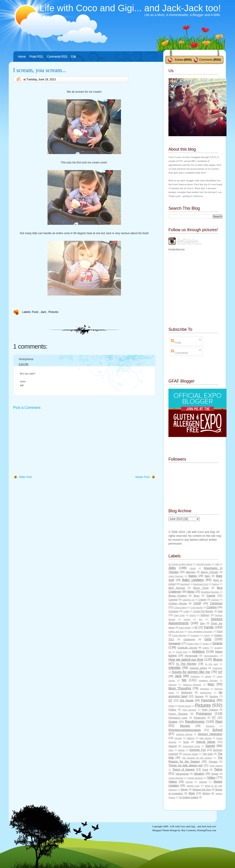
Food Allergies (179, 635)
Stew (171, 750)
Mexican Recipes (192, 685)
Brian (197, 596)
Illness (218, 659)
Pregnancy (204, 713)
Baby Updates (193, 580)
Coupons (173, 611)
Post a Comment (27, 408)
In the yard (211, 664)
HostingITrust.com (207, 830)
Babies (193, 576)
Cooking (212, 607)
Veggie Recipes (195, 778)
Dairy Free (179, 615)
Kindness (195, 676)
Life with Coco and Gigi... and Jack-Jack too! (130, 8)
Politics (172, 710)
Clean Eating (180, 607)
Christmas (216, 603)
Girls (208, 639)
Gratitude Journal (187, 648)
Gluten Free (193, 644)
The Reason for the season (197, 758)
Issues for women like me (191, 672)
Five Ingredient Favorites (200, 631)
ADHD (193, 568)
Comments (206, 60)
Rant (219, 722)
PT (214, 718)
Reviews (210, 726)
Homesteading (211, 656)
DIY (201, 619)
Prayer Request (178, 714)
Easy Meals (185, 628)
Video (211, 778)
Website (203, 782)
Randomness (195, 722)
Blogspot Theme (161, 830)
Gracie (218, 643)
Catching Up (188, 600)
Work (192, 793)
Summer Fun (197, 750)
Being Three (201, 588)
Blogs (191, 592)
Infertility (175, 668)
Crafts (186, 611)
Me (184, 680)
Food (35, 312)
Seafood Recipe (184, 734)
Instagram (217, 668)
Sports (210, 746)
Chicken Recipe (178, 603)
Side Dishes (205, 738)
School (217, 730)
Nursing (214, 696)
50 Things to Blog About (180, 564)
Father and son (176, 631)
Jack (44, 312)
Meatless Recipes (208, 680)
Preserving (200, 718)
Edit (73, 57)
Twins (218, 769)
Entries (179, 60)
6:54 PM (24, 364)
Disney (187, 619)
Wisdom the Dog (201, 789)
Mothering (187, 692)
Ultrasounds (182, 774)
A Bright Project (204, 564)
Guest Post (182, 652)
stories (181, 750)
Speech (173, 746)
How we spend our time (186, 659)
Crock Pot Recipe (203, 611)
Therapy (213, 762)
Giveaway (175, 643)
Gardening (189, 639)
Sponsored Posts (191, 746)
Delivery (205, 615)
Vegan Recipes (176, 778)
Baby (208, 576)
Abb (217, 564)
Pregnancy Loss (178, 718)
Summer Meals (190, 754)
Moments (205, 689)
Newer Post (143, 477)
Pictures (53, 312)
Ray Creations (189, 830)
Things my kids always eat (185, 765)
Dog (202, 623)
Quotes (173, 722)
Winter (184, 789)
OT (170, 700)
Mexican (173, 685)
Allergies (191, 572)
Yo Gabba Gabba (189, 797)
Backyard (185, 584)
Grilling (206, 648)
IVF (220, 672)
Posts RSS (36, 57)
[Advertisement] (48, 443)
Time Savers (216, 766)
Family (209, 627)
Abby (172, 568)
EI (196, 627)
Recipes (185, 726)
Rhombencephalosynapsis (185, 730)
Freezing (195, 635)
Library (208, 676)
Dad (220, 611)
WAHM (189, 782)
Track (205, 770)
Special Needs (206, 742)
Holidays (198, 651)
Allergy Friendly (209, 572)
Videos (173, 782)
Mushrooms (206, 693)
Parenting (208, 700)
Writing (206, 793)
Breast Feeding (178, 596)
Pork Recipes (189, 710)
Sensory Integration (210, 734)
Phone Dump (185, 706)
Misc (211, 684)
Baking (216, 584)
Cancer (211, 596)
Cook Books (197, 607)
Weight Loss (193, 786)
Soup (186, 742)
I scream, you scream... (40, 70)
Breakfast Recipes (210, 592)
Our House (187, 700)
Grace (206, 644)
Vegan (215, 774)
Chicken (215, 600)
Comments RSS (57, 57)
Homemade (191, 656)
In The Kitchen (186, 664)
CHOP (197, 603)
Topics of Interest (183, 770)
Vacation (199, 774)
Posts (176, 343)
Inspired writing (198, 668)
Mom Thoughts (180, 688)
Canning (173, 599)
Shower (178, 738)
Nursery (199, 696)
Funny (207, 635)
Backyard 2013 (201, 584)
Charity (202, 599)
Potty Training (210, 710)
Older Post (25, 477)
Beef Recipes (177, 588)
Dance (193, 615)
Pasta (171, 706)
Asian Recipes (176, 576)
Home (22, 57)
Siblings (191, 738)
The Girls (208, 754)
